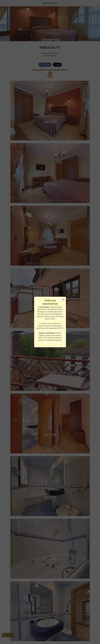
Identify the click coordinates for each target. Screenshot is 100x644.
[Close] (63, 300)
